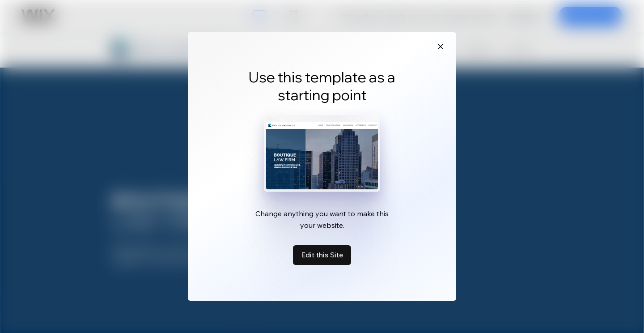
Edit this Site (322, 255)
